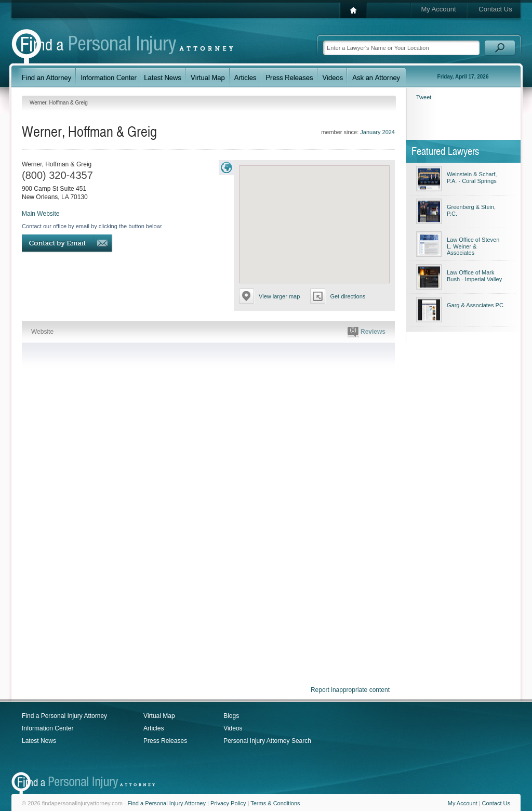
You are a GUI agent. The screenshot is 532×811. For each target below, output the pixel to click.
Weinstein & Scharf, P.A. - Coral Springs (472, 178)
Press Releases (165, 741)
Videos (233, 728)
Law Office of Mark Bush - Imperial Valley (474, 276)
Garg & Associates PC (475, 305)
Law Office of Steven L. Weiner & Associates (473, 246)
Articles (154, 728)
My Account (438, 9)
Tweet (424, 97)
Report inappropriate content (350, 690)
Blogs (231, 716)
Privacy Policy (228, 803)
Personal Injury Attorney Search (267, 741)
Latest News (39, 741)
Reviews (367, 332)
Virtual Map (159, 716)
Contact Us (495, 9)
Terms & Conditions (275, 803)
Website (42, 332)
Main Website (41, 214)
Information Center (48, 728)
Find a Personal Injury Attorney (64, 716)
